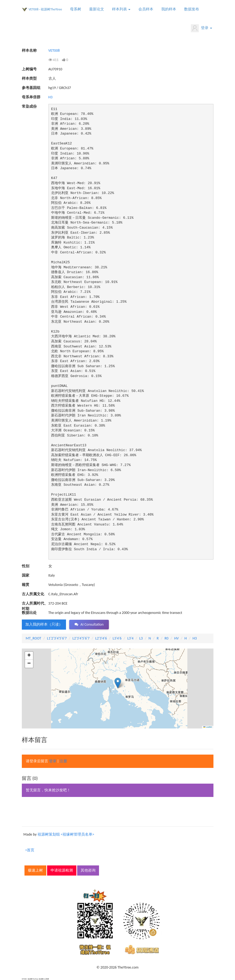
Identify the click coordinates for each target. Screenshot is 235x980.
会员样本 (146, 9)
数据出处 (29, 613)
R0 (166, 638)
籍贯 (26, 585)
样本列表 (121, 9)
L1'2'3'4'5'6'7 (57, 638)
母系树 (76, 9)
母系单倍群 (31, 97)
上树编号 (29, 69)
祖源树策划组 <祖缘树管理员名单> (66, 834)
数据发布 (192, 9)
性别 (26, 566)
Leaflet (208, 727)
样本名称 (29, 50)
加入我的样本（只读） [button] (44, 624)
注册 (63, 761)
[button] (118, 683)
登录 (201, 28)
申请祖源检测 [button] (62, 870)
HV (177, 638)
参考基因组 (31, 88)
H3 (51, 97)
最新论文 (97, 9)
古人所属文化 (33, 594)
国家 (26, 575)
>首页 (30, 850)
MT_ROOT (34, 638)
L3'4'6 (117, 638)
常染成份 (29, 106)
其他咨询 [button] (88, 870)
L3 (141, 638)
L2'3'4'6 (101, 638)
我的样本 (169, 9)
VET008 (54, 50)
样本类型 (29, 78)
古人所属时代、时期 (35, 604)
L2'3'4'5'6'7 (81, 638)
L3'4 (130, 638)
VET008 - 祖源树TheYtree (46, 9)
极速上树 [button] (35, 870)
